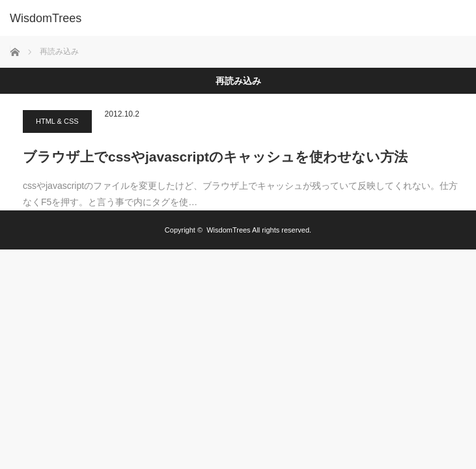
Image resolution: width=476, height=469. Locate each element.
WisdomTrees (228, 230)
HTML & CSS (57, 121)
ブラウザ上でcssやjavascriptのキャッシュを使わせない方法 (215, 157)
